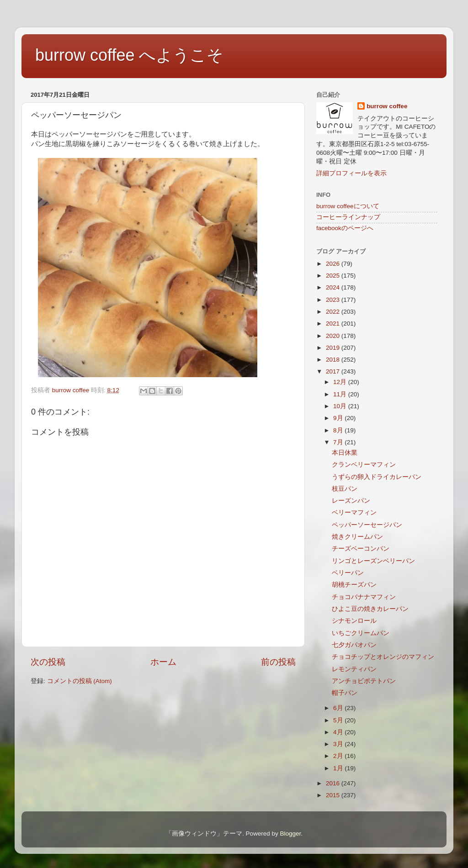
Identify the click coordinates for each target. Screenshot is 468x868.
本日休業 (345, 453)
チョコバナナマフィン (364, 597)
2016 (334, 783)
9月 (339, 418)
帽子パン (345, 693)
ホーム (163, 662)
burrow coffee (387, 106)
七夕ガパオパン (354, 645)
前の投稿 (278, 662)
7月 (339, 442)
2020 (334, 336)
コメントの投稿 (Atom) (80, 681)
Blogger (290, 834)
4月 (339, 732)
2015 (334, 795)
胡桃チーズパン (354, 585)
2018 (334, 360)
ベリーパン (348, 573)
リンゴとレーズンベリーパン (373, 561)
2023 (334, 300)
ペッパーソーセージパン (367, 525)
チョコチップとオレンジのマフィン (383, 657)
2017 (334, 371)
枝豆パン (345, 489)
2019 (334, 348)
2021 (334, 324)
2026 (334, 264)
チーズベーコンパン (361, 549)
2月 (339, 756)
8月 (339, 430)
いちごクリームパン (361, 633)
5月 (339, 720)
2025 (334, 276)
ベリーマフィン (354, 513)
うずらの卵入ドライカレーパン (377, 477)
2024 (334, 287)
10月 (341, 406)
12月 (341, 382)
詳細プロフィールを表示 (351, 173)
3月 (339, 744)
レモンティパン (354, 669)
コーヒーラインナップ (348, 217)
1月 (339, 768)
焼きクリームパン (357, 537)
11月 (341, 394)
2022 (334, 312)
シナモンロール (354, 621)
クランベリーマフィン (364, 465)
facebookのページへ (345, 228)
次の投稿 (48, 662)
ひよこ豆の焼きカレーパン (370, 609)
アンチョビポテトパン (364, 681)
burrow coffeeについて (348, 206)
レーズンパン (351, 501)
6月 (339, 708)
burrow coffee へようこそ (129, 55)
